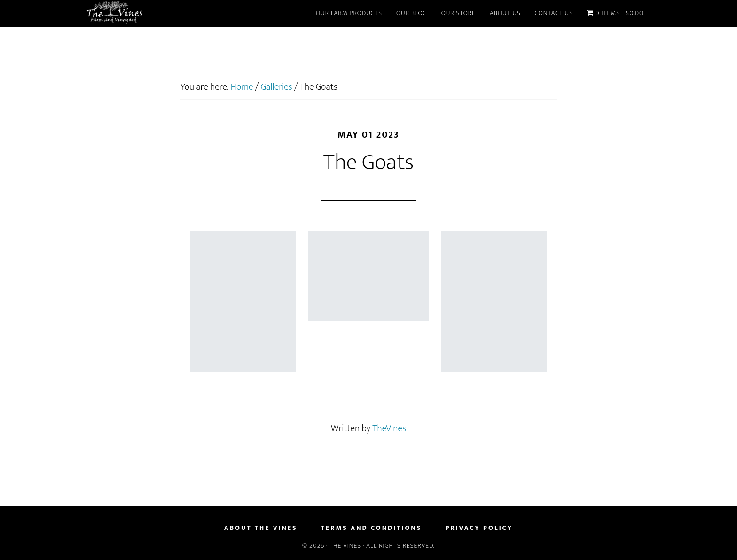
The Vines (171, 13)
